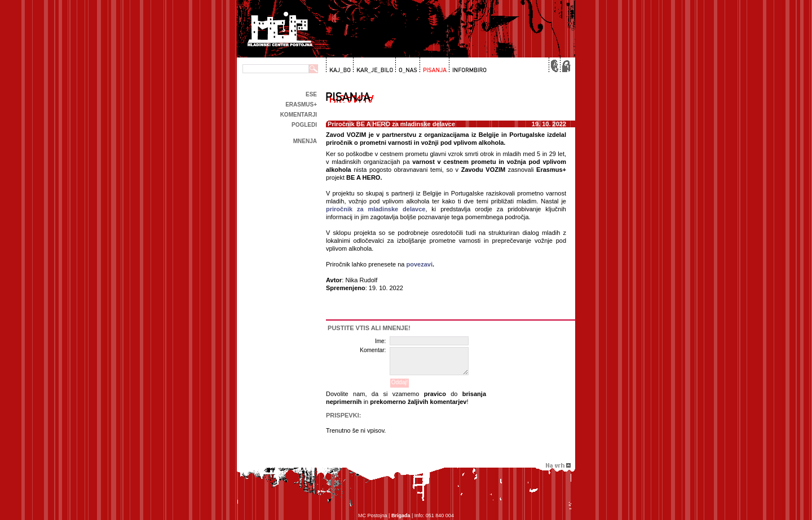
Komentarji (299, 115)
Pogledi (304, 125)
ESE (311, 94)
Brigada (401, 515)
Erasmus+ (301, 105)
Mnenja (305, 141)
